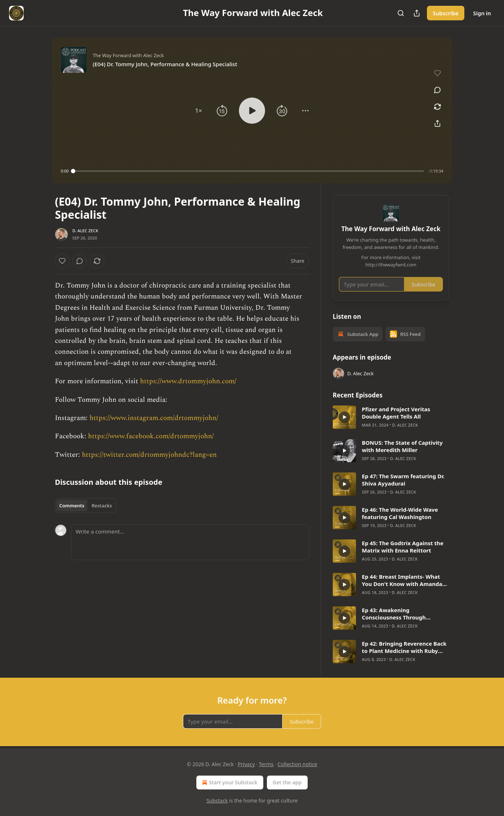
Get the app (287, 782)
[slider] (249, 171)
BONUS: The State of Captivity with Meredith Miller (402, 446)
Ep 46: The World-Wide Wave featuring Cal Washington (400, 513)
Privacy (246, 764)
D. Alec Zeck (85, 231)
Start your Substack (229, 783)
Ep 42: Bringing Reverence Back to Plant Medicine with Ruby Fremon (404, 647)
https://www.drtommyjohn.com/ (188, 381)
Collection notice (297, 764)
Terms (266, 764)
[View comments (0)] (437, 90)
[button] (199, 111)
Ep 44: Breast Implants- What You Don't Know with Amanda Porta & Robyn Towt (402, 580)
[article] (391, 417)
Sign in (482, 13)
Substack (217, 801)
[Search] (401, 13)
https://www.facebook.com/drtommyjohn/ (151, 436)
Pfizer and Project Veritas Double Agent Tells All (396, 413)
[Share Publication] (417, 13)
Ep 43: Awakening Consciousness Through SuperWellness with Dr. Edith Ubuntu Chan (400, 614)
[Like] (62, 261)
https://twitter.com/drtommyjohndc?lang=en (149, 455)
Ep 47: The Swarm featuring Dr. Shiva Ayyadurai (403, 480)
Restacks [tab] (102, 506)
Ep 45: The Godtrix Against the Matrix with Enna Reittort (403, 547)
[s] (344, 417)
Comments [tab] (72, 506)
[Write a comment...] (190, 542)
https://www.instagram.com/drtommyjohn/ (154, 418)
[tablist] (86, 506)
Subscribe (446, 13)
